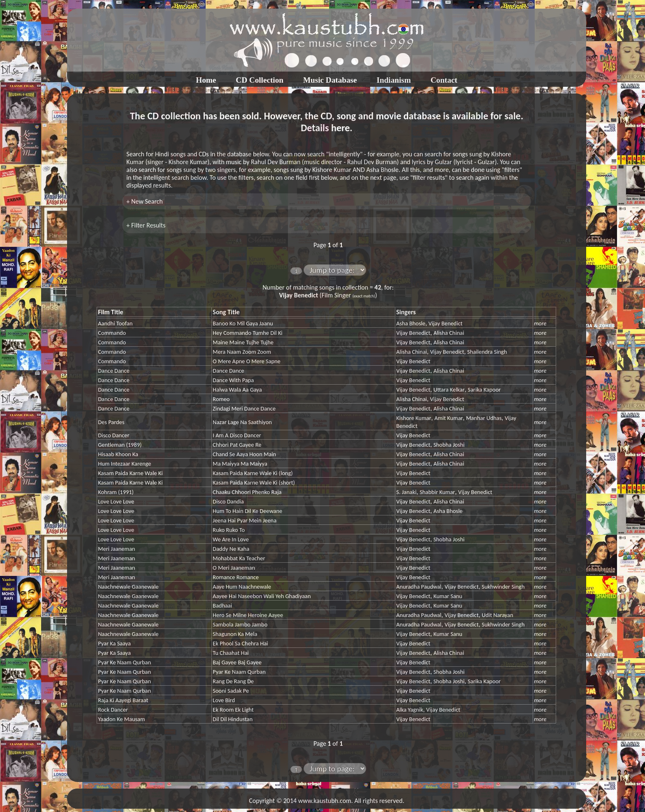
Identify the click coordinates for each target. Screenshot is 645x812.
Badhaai (222, 606)
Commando (112, 333)
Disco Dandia (228, 501)
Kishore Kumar (414, 418)
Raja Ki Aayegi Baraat (123, 700)
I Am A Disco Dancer (237, 435)
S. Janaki (406, 492)
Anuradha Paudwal (419, 587)
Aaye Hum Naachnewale (242, 587)
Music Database (330, 80)
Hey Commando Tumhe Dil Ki (248, 333)
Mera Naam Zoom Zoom (242, 352)
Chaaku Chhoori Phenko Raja (247, 492)
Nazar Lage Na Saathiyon (242, 422)
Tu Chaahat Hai (231, 653)
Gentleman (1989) (120, 445)
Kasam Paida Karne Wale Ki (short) (254, 483)
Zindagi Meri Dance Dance (244, 408)
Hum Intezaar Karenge (124, 464)
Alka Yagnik (410, 710)
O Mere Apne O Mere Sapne (247, 361)
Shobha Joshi (449, 445)
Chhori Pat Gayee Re (237, 445)
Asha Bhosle (411, 323)
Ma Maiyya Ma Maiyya (240, 464)
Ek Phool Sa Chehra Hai (240, 643)
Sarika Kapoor (484, 390)
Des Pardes (111, 422)
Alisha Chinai (449, 333)
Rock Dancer (113, 710)
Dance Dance (114, 371)
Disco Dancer (114, 435)
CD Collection (260, 80)
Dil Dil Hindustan (233, 719)
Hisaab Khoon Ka (118, 454)
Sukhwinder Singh (503, 587)
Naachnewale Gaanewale (128, 587)
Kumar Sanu (448, 596)
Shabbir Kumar (437, 492)
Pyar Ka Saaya (114, 643)
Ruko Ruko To (229, 530)
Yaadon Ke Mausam (121, 719)
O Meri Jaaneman (234, 568)
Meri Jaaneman (116, 549)
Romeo (221, 399)
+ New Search (144, 201)
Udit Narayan (497, 615)
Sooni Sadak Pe (231, 691)
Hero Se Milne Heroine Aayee (248, 615)
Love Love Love (116, 501)
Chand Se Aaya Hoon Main (244, 454)
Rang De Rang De (233, 681)
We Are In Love (231, 539)
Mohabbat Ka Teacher (239, 558)
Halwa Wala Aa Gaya (237, 390)
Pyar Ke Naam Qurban (124, 662)
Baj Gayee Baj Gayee (237, 662)
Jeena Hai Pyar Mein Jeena (245, 520)
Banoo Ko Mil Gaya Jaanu (243, 323)
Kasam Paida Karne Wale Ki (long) (253, 473)
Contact (444, 80)
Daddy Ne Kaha (231, 549)
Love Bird (224, 700)
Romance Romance (236, 577)
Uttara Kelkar (449, 390)
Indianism (394, 80)
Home (206, 80)
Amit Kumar (449, 418)
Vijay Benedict (446, 323)
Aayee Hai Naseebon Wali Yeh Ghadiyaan (262, 596)
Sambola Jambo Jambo (240, 624)
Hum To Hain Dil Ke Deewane (247, 511)
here (340, 128)
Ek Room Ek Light (233, 710)
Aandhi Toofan (115, 323)
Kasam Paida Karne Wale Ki (130, 473)
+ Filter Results (146, 225)
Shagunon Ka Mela (235, 634)
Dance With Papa (233, 380)
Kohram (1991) (116, 492)
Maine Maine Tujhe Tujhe (243, 342)
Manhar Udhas (484, 418)
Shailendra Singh (487, 352)
